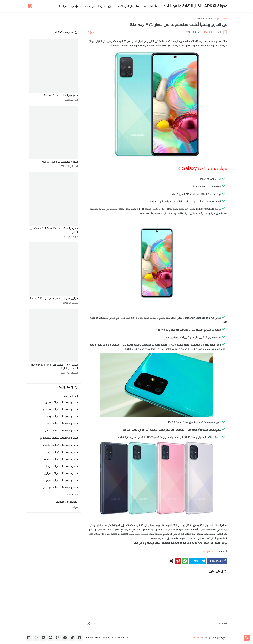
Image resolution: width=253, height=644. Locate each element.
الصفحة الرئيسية (219, 18)
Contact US (122, 638)
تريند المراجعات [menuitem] (68, 6)
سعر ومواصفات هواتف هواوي (61, 473)
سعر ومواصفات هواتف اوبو (63, 416)
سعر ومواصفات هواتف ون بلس (60, 487)
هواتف (74, 507)
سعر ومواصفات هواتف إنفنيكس (60, 409)
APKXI (198, 638)
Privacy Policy (93, 638)
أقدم (91, 623)
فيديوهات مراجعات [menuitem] (98, 6)
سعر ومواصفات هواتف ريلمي (62, 431)
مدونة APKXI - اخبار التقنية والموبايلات (195, 6)
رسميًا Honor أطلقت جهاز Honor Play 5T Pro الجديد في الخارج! (54, 367)
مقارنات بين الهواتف (67, 502)
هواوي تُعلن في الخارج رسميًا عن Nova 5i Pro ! (54, 298)
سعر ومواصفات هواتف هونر (62, 480)
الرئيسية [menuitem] (151, 6)
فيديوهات (73, 495)
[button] (30, 6)
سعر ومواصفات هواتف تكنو (62, 423)
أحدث (222, 623)
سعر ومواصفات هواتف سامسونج (59, 438)
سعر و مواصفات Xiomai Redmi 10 (60, 162)
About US (108, 638)
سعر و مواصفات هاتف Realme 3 (61, 95)
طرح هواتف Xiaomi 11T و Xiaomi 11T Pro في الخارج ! (54, 230)
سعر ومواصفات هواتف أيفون (61, 402)
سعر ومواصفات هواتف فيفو (62, 452)
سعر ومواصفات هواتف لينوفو (61, 459)
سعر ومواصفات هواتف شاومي (61, 445)
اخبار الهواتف (202, 18)
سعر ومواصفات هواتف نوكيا (62, 466)
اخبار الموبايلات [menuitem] (129, 6)
